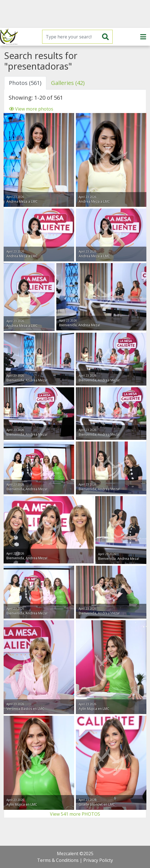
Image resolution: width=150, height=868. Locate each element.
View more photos (31, 109)
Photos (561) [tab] (25, 83)
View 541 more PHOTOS (75, 814)
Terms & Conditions (58, 860)
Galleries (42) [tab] (68, 83)
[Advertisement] (75, 14)
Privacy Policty (98, 860)
